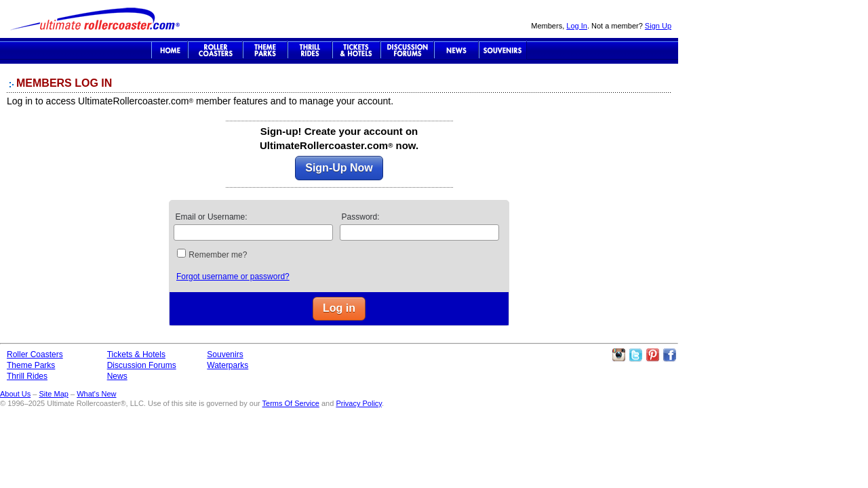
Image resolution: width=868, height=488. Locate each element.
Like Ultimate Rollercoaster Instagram (618, 355)
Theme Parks (265, 50)
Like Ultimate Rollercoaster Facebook (669, 355)
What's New (96, 394)
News (456, 50)
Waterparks (228, 365)
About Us (15, 394)
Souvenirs (503, 50)
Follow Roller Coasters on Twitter (635, 355)
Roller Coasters (35, 354)
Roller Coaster (215, 50)
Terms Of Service (291, 403)
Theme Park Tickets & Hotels (356, 50)
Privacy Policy (359, 403)
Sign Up (658, 26)
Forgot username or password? (233, 277)
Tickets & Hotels (136, 354)
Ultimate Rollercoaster (95, 19)
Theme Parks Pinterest (652, 355)
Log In (577, 26)
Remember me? (218, 255)
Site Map (53, 394)
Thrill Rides (310, 50)
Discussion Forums (407, 50)
